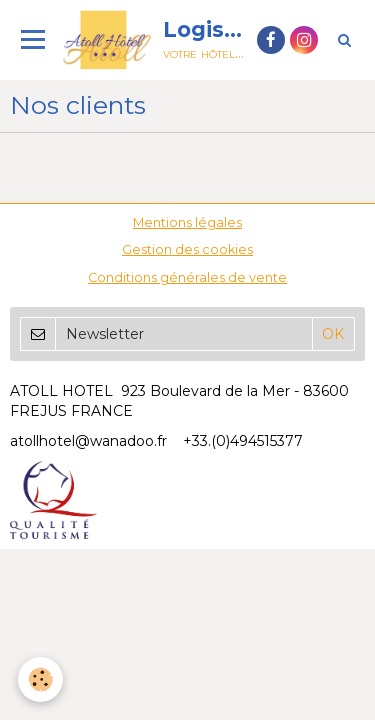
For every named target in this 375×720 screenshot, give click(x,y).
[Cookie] (40, 679)
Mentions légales (187, 222)
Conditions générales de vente (187, 277)
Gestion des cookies (187, 249)
